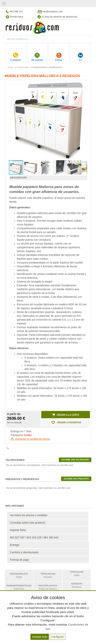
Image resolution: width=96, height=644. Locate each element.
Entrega (14, 545)
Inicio (11, 67)
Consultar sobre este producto (28, 523)
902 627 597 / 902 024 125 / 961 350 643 (34, 537)
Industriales (23, 67)
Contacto (16, 57)
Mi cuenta (37, 57)
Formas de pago (20, 560)
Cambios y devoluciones (24, 552)
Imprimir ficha (18, 530)
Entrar (59, 57)
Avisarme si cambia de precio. (30, 439)
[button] (84, 85)
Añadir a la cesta (66, 415)
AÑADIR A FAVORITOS (66, 422)
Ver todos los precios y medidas (29, 515)
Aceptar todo (40, 637)
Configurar (58, 637)
